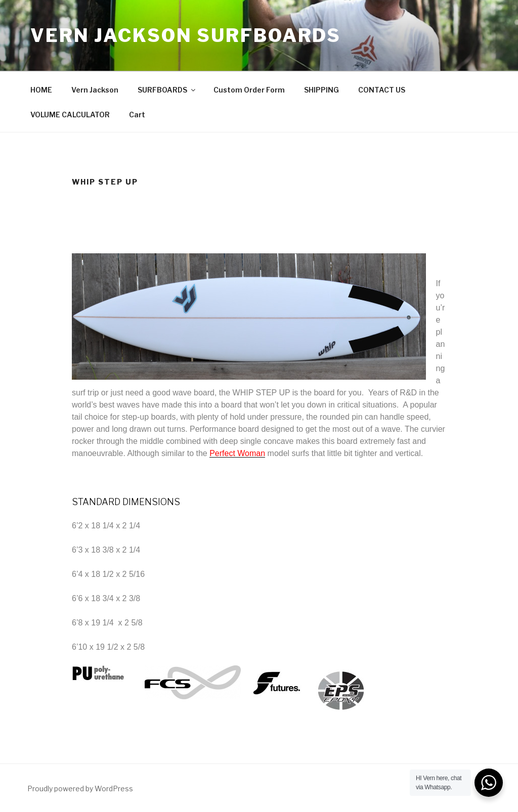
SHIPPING (321, 90)
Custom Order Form (249, 90)
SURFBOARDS (167, 90)
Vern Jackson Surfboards (186, 35)
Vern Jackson (95, 90)
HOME (41, 90)
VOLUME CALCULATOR (70, 115)
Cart (137, 115)
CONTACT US (382, 90)
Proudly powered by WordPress (80, 788)
